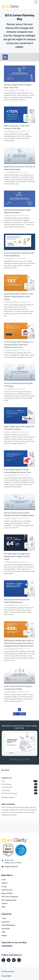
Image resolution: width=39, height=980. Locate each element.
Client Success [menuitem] (7, 890)
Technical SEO (19, 787)
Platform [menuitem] (5, 883)
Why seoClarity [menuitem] (7, 893)
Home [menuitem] (4, 880)
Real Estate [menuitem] (6, 929)
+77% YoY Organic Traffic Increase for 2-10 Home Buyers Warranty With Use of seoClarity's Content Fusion (18, 345)
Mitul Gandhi (10, 90)
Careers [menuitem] (4, 903)
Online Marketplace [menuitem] (8, 925)
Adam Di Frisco (11, 131)
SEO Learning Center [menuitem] (9, 900)
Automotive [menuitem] (6, 922)
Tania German (11, 172)
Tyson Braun (10, 389)
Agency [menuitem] (4, 935)
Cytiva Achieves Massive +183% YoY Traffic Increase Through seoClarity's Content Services (19, 296)
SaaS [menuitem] (3, 932)
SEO (19, 781)
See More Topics (8, 797)
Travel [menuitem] (4, 918)
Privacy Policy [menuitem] (6, 976)
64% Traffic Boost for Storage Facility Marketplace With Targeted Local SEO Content (17, 556)
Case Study (19, 790)
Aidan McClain (11, 518)
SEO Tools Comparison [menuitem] (10, 897)
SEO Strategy (19, 784)
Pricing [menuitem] (4, 886)
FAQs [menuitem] (3, 907)
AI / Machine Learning (19, 793)
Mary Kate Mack (11, 215)
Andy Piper (10, 258)
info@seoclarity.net (11, 867)
